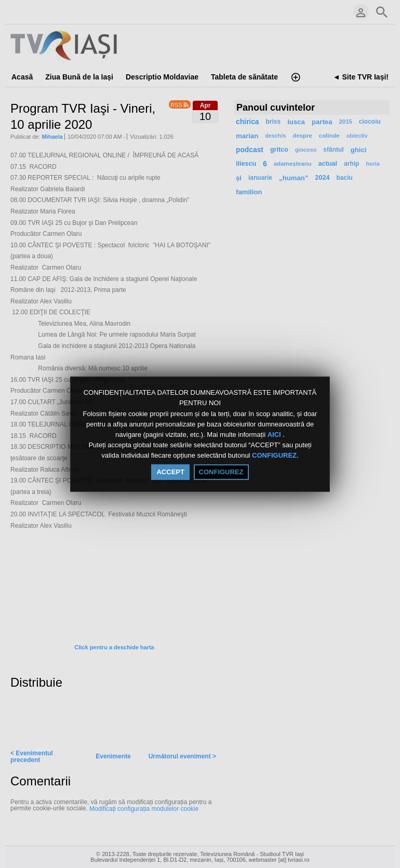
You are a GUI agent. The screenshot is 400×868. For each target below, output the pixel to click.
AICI (275, 435)
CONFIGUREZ (274, 456)
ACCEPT (170, 472)
